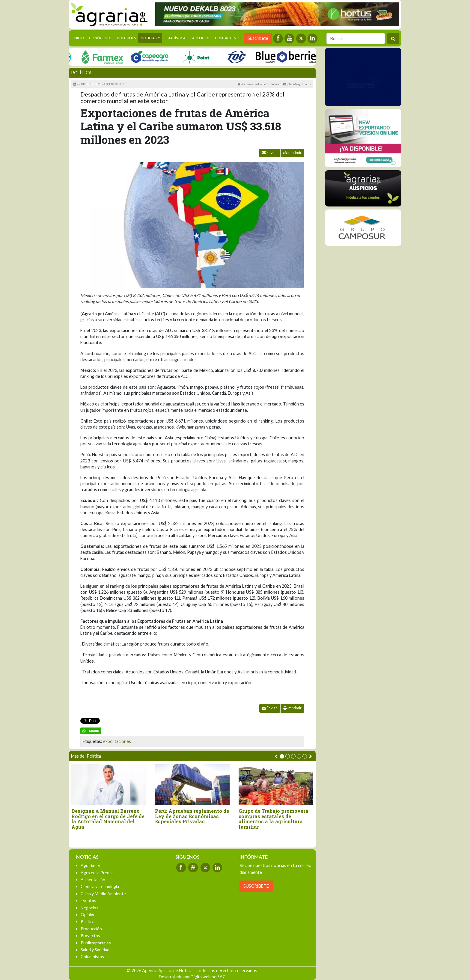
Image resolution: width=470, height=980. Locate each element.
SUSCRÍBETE (256, 886)
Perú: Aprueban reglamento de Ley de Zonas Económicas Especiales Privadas (192, 816)
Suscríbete (258, 38)
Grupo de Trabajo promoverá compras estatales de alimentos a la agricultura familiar (274, 819)
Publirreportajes (96, 943)
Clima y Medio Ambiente (103, 894)
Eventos (88, 900)
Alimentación (93, 879)
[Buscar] (356, 39)
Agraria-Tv (90, 865)
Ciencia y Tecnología (100, 886)
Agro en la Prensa (97, 873)
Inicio (80, 37)
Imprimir (292, 153)
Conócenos (101, 38)
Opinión (88, 915)
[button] (282, 756)
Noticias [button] (149, 38)
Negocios (89, 908)
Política (81, 73)
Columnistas (92, 956)
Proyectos (90, 935)
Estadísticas (176, 38)
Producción (91, 929)
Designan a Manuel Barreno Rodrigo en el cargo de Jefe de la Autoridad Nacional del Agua (108, 819)
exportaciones (117, 741)
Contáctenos (228, 38)
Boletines (126, 38)
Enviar (269, 153)
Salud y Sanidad (95, 950)
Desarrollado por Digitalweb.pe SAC (192, 977)
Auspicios (201, 38)
